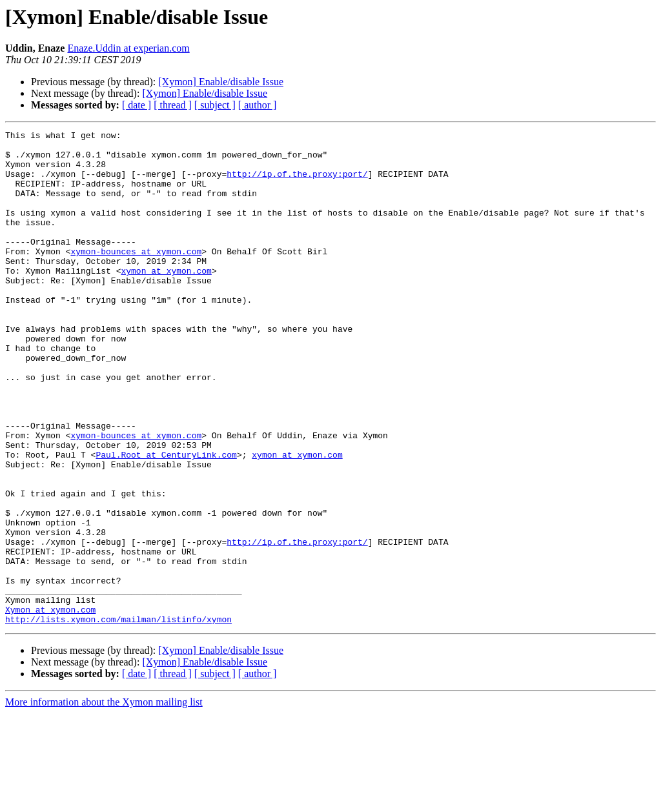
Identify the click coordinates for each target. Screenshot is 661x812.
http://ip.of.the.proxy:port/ (297, 183)
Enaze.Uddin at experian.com (128, 48)
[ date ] (137, 105)
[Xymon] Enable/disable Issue (221, 82)
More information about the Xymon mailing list (104, 801)
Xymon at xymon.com (50, 706)
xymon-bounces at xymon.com (136, 276)
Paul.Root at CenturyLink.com (166, 520)
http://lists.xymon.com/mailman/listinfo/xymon (118, 718)
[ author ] (258, 105)
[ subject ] (215, 105)
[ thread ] (173, 105)
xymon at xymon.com (166, 299)
